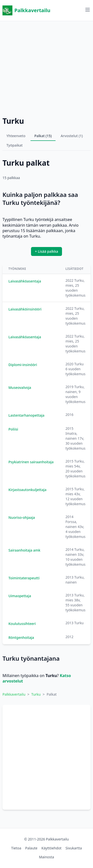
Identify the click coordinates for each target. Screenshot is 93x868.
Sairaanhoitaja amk (24, 550)
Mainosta (46, 857)
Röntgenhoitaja (21, 637)
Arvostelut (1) (72, 136)
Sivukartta (74, 848)
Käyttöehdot (51, 848)
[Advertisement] (46, 68)
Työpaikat (15, 145)
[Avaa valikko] (88, 10)
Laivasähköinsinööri (25, 309)
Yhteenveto (16, 136)
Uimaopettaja (20, 596)
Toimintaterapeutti (24, 578)
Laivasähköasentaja (25, 281)
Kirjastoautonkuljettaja (27, 490)
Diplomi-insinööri (23, 365)
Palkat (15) (43, 136)
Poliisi (13, 429)
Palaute (31, 848)
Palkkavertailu (26, 10)
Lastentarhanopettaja (26, 415)
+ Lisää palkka (47, 251)
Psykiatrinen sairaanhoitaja (31, 462)
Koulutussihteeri (22, 624)
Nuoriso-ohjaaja (22, 517)
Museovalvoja (20, 387)
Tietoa (16, 848)
